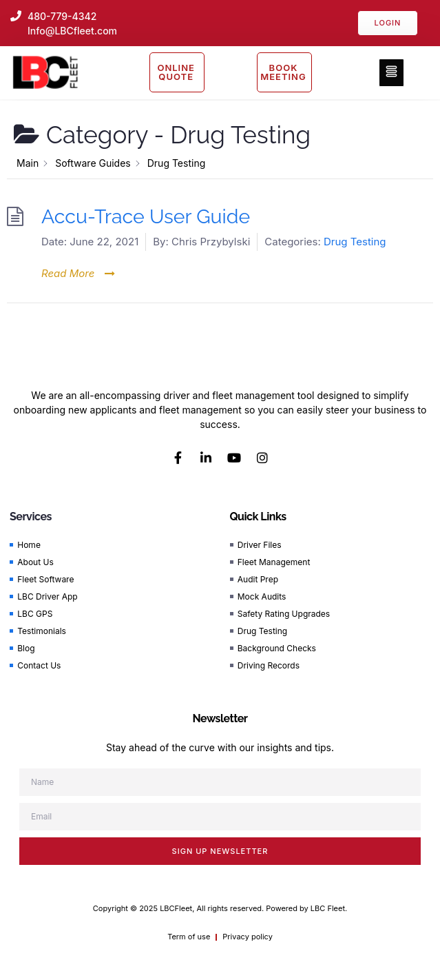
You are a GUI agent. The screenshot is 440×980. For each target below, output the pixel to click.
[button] (391, 73)
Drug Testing (355, 242)
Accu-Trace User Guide (146, 216)
